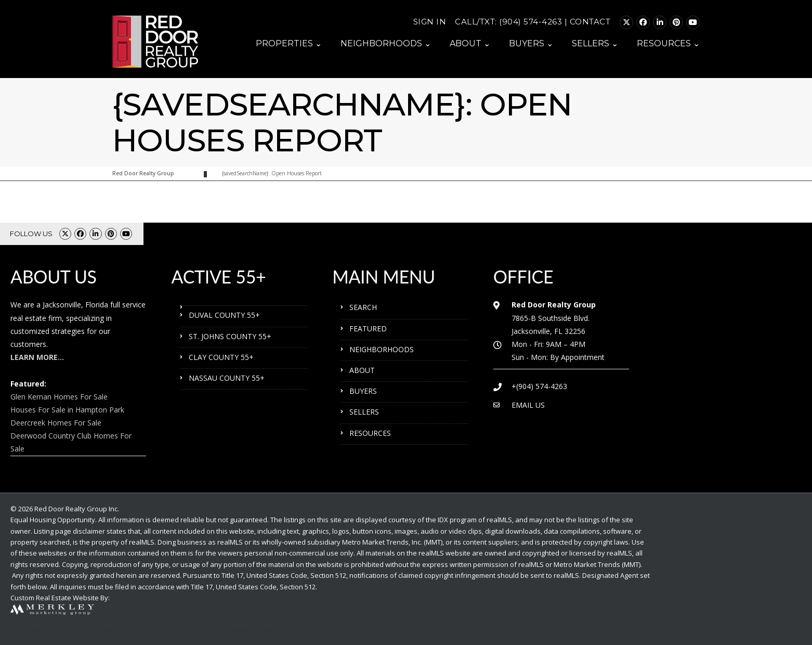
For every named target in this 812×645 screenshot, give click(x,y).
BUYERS (363, 391)
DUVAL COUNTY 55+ (224, 315)
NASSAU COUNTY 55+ (227, 378)
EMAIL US (528, 405)
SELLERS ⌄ (595, 43)
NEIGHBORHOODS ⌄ (386, 43)
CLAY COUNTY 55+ (221, 357)
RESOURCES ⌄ (668, 43)
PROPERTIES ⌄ (289, 43)
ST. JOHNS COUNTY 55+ (230, 336)
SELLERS (364, 412)
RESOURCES (370, 433)
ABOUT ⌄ (470, 43)
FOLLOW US (31, 234)
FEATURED (368, 328)
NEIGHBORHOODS (382, 349)
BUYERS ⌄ (531, 43)
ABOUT (362, 370)
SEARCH (363, 307)
